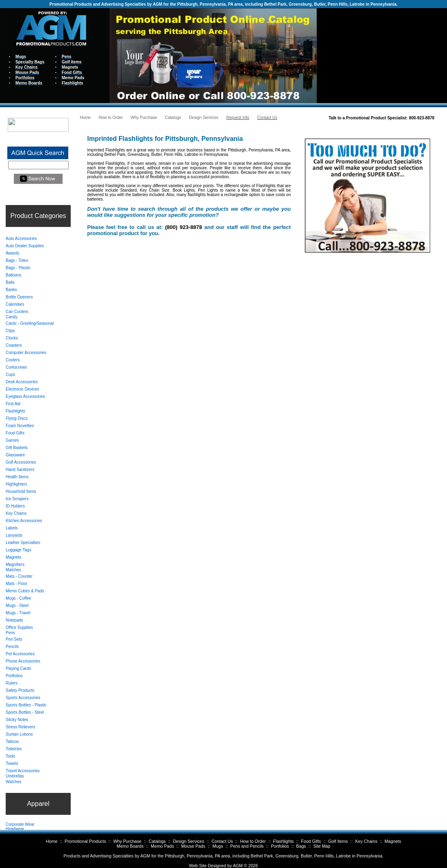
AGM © (240, 866)
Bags (301, 846)
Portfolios (280, 846)
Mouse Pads (193, 846)
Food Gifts (311, 841)
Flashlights (283, 841)
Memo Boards (130, 846)
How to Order (253, 841)
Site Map (322, 846)
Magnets (393, 841)
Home (52, 841)
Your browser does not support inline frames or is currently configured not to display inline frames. (382, 55)
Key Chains (366, 841)
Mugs (218, 846)
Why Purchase (127, 841)
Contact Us (222, 841)
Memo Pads (162, 846)
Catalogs (157, 841)
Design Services (189, 841)
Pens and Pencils (247, 846)
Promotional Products (85, 841)
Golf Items (338, 841)
